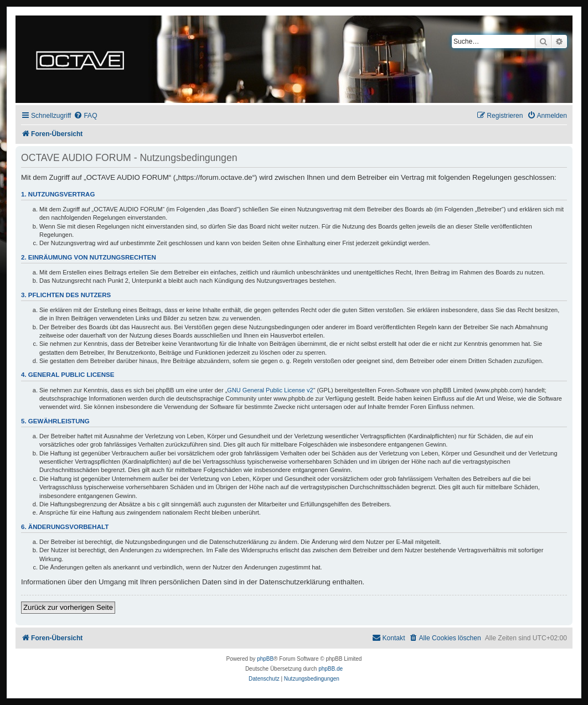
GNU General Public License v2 (270, 390)
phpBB (265, 659)
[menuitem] (85, 116)
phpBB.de (331, 669)
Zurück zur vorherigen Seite (68, 607)
